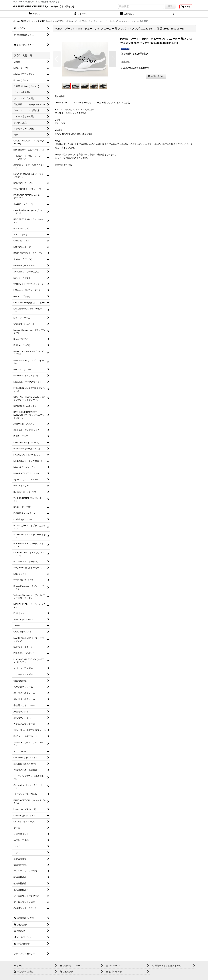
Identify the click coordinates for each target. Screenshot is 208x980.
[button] (173, 14)
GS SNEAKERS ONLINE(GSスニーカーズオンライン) (44, 6)
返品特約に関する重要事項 (135, 68)
